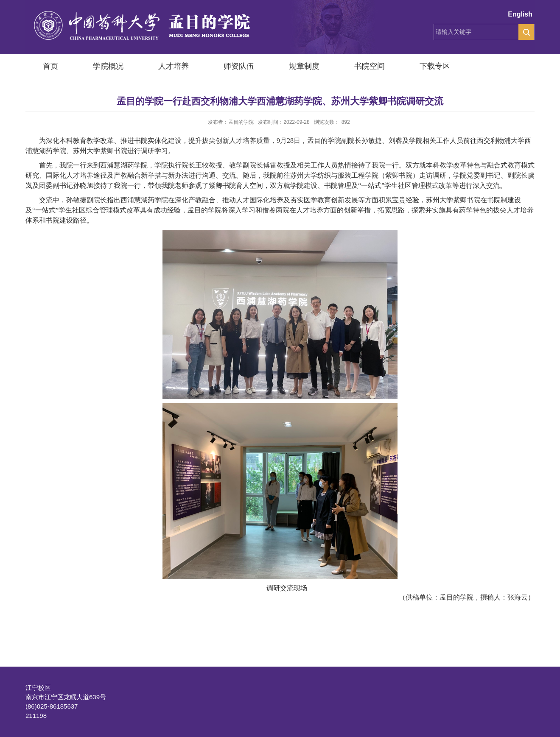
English (520, 14)
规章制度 (304, 66)
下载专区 (435, 66)
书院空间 (370, 66)
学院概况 (108, 66)
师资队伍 (239, 66)
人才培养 (174, 66)
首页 (50, 66)
